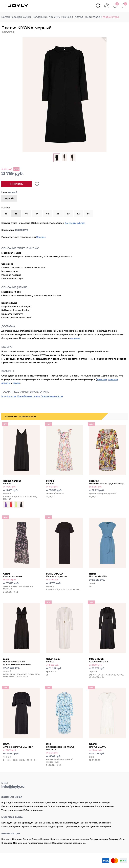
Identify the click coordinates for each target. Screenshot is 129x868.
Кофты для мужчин (11, 827)
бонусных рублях (75, 223)
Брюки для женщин (34, 802)
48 (58, 214)
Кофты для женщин (78, 802)
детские (6, 383)
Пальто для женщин (12, 806)
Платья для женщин (58, 806)
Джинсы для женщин (56, 802)
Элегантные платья (52, 396)
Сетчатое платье (12, 575)
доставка (75, 338)
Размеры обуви (117, 839)
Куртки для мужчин (32, 827)
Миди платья (9, 396)
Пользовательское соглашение (69, 843)
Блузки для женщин (12, 802)
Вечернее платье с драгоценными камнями (17, 662)
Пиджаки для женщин (35, 806)
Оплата (27, 839)
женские (102, 379)
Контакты (6, 839)
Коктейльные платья (29, 396)
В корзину (17, 184)
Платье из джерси (56, 575)
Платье (50, 482)
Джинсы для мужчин (54, 823)
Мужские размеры (79, 839)
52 (78, 214)
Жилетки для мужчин (77, 823)
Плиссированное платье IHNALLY (60, 747)
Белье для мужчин (11, 823)
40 (26, 214)
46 (47, 214)
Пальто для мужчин (54, 827)
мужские (113, 379)
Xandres (41, 237)
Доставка (17, 839)
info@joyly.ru (13, 787)
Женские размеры (59, 839)
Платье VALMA (97, 745)
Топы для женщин (104, 806)
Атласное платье (98, 660)
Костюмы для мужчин (100, 823)
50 (68, 214)
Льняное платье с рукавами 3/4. (107, 482)
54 (88, 214)
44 (37, 214)
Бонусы (35, 839)
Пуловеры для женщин (82, 806)
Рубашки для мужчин (101, 827)
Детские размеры (99, 839)
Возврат (45, 839)
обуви (16, 383)
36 (6, 214)
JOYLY (18, 6)
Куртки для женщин (100, 802)
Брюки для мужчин (32, 823)
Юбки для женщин (33, 810)
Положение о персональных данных (32, 843)
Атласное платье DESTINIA (18, 745)
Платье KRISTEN (98, 575)
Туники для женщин (12, 810)
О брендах (7, 843)
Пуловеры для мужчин (77, 827)
